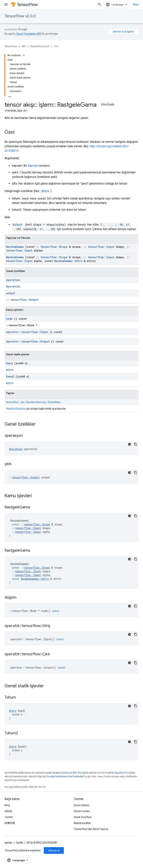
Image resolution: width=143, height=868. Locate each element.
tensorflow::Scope (54, 247)
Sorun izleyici (81, 805)
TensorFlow (11, 46)
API (24, 46)
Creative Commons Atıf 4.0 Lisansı (70, 773)
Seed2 (10, 376)
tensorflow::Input (101, 247)
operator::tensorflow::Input (27, 332)
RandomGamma (15, 247)
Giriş (136, 4)
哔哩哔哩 (10, 823)
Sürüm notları (82, 811)
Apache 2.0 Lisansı (125, 773)
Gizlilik (19, 843)
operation (13, 280)
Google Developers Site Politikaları (65, 776)
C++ (56, 46)
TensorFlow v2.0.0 (20, 16)
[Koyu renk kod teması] (130, 444)
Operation (13, 286)
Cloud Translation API (29, 34)
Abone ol (54, 850)
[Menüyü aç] (6, 4)
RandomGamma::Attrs (68, 261)
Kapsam (33, 166)
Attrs (45, 191)
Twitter (9, 817)
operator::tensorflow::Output (28, 341)
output (11, 293)
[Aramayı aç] (100, 4)
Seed (9, 363)
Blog (7, 805)
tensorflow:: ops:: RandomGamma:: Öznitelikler (33, 402)
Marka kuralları (82, 823)
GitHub (8, 811)
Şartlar (8, 843)
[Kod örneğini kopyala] (136, 444)
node (9, 319)
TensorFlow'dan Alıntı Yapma (91, 829)
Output (18, 225)
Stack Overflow (83, 817)
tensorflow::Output (24, 300)
